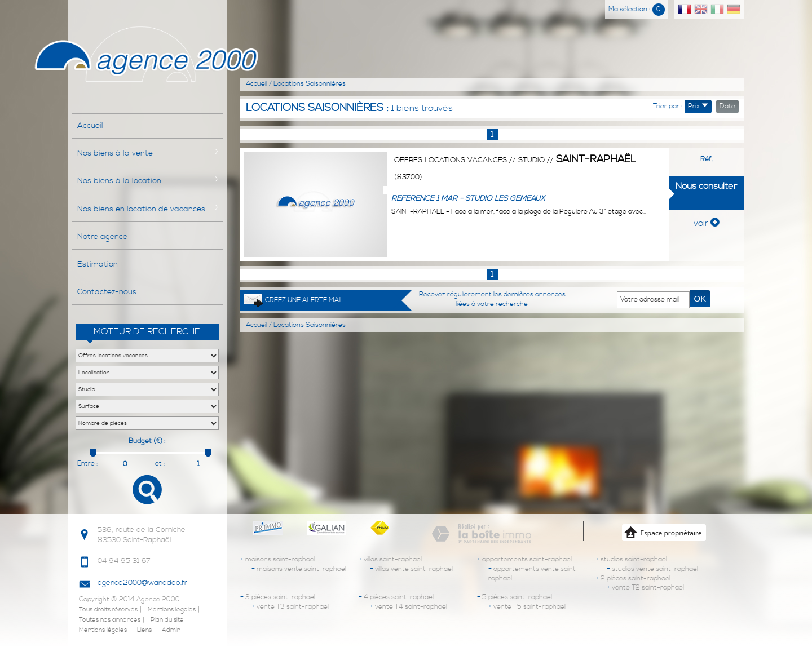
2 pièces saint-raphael (633, 579)
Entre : (88, 464)
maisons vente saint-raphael (299, 569)
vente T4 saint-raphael (409, 607)
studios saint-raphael (631, 559)
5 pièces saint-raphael (515, 597)
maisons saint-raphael (278, 559)
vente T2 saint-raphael (645, 588)
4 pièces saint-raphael (396, 597)
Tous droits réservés (108, 610)
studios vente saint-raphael (652, 569)
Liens (144, 630)
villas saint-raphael (390, 559)
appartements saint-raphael (524, 559)
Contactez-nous (107, 292)
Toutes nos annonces (110, 620)
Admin (171, 630)
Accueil (90, 126)
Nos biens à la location (119, 181)
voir (707, 223)
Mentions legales (172, 610)
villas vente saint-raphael (411, 569)
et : (160, 464)
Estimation (98, 264)
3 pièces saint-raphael (278, 597)
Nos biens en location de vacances (141, 209)
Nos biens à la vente (115, 153)
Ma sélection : (637, 9)
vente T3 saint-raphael (290, 607)
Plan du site (167, 620)
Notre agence (102, 237)
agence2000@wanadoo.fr (142, 583)
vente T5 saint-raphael (527, 607)
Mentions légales (103, 630)
